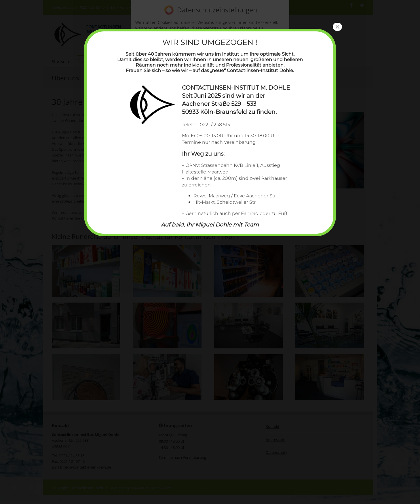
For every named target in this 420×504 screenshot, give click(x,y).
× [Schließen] (337, 27)
